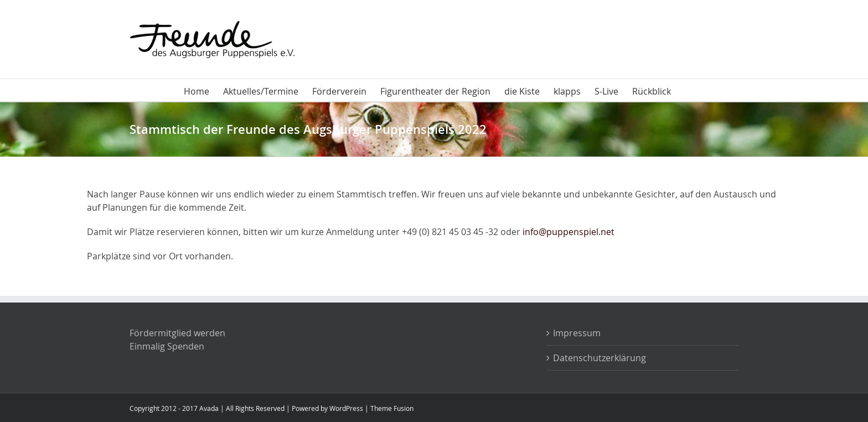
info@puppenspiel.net (569, 232)
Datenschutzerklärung (600, 358)
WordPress (346, 408)
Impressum (577, 333)
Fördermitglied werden (177, 333)
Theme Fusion (392, 408)
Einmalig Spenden (167, 346)
